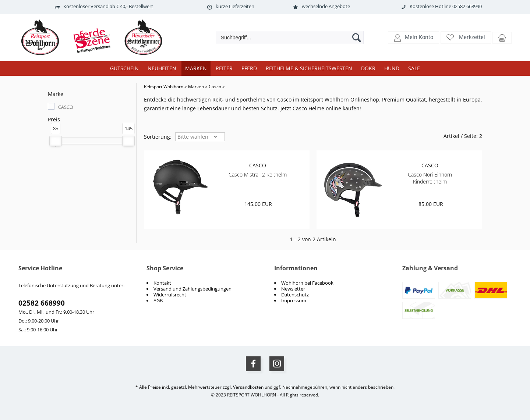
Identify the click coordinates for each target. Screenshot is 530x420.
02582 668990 (42, 303)
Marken (196, 68)
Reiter (224, 68)
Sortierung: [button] (158, 137)
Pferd (249, 68)
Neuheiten (162, 68)
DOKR (368, 68)
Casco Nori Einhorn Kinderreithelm (430, 178)
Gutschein (124, 68)
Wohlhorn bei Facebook (307, 283)
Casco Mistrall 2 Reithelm (258, 175)
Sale (414, 68)
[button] (414, 37)
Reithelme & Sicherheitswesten (309, 68)
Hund (392, 68)
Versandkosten (248, 387)
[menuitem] (329, 283)
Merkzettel (472, 37)
